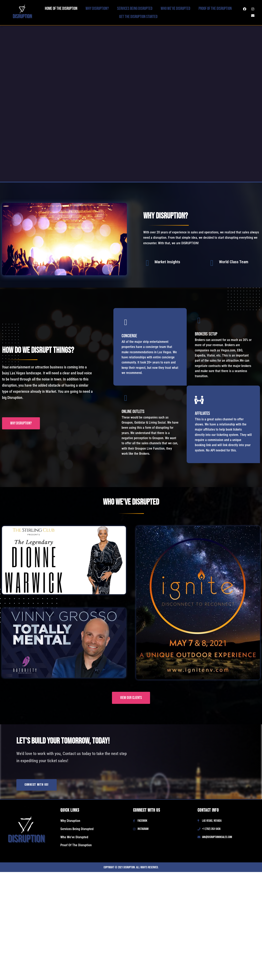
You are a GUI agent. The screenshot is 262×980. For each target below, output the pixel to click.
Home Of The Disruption (61, 8)
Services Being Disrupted (135, 8)
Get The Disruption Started (138, 17)
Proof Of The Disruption (215, 8)
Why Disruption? (97, 8)
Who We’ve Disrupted (176, 8)
